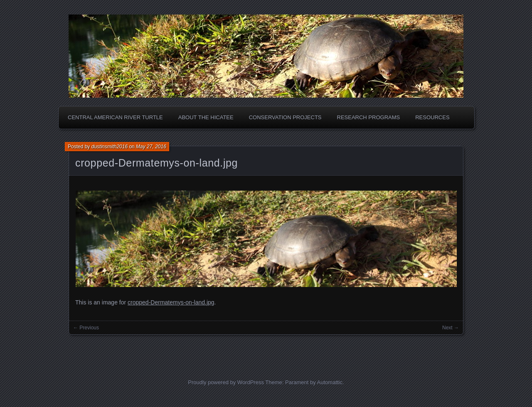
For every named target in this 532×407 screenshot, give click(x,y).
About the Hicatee (206, 117)
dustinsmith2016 (110, 147)
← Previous (86, 328)
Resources (432, 117)
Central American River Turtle (115, 117)
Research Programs (369, 117)
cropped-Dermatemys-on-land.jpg (156, 163)
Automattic (330, 382)
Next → (451, 328)
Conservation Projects (285, 117)
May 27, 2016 (151, 147)
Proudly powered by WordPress (226, 382)
